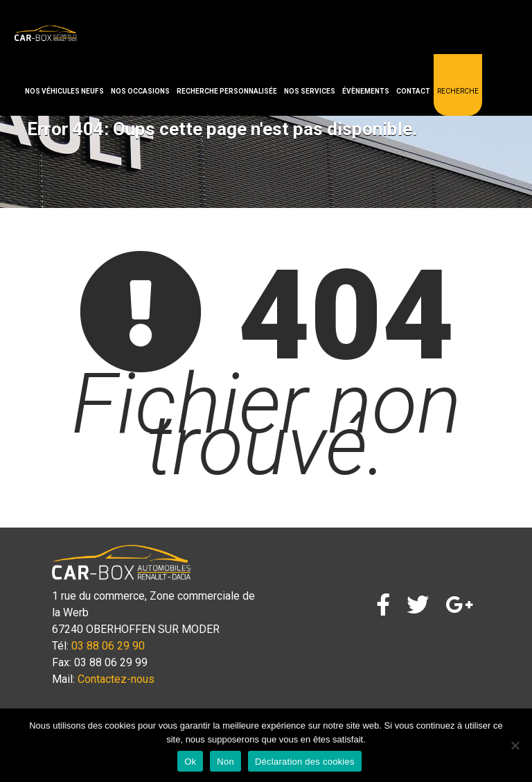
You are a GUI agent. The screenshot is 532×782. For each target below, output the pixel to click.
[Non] (515, 745)
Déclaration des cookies (305, 762)
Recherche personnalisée (227, 91)
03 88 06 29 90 (108, 646)
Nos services (310, 91)
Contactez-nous (116, 679)
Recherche (458, 91)
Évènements (366, 91)
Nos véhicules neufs (64, 91)
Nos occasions (140, 91)
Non (225, 762)
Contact (413, 91)
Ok (190, 762)
